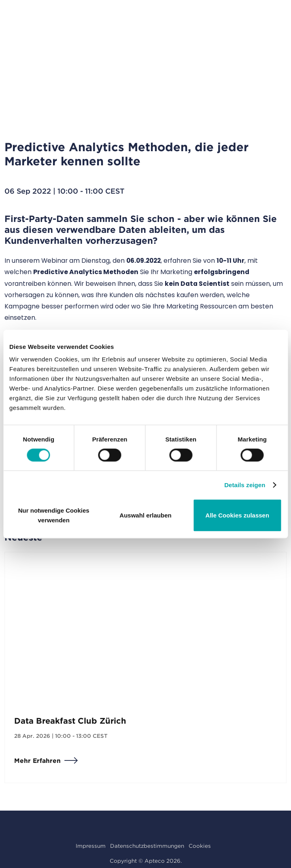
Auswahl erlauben (145, 515)
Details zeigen (245, 485)
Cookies (200, 846)
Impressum (91, 846)
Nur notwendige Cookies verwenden (54, 515)
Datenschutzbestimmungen (147, 846)
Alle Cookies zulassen (238, 515)
